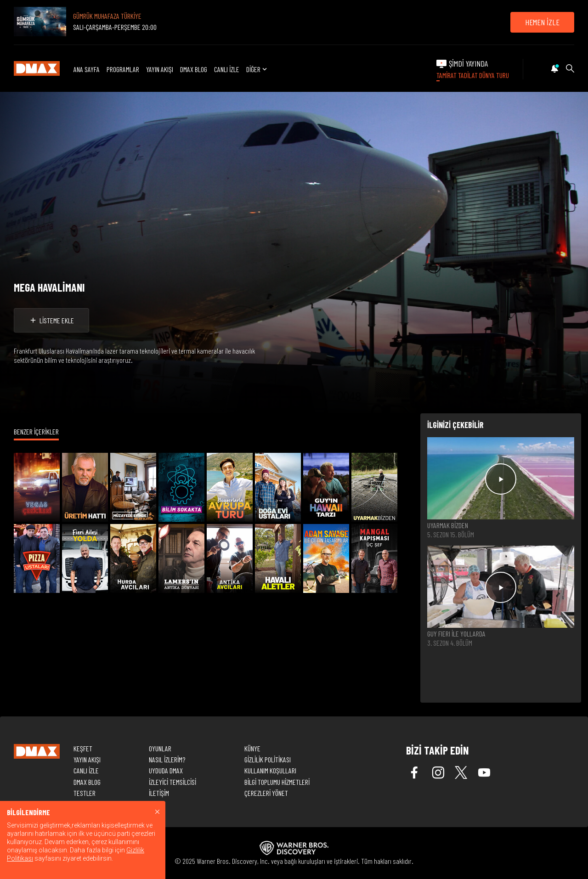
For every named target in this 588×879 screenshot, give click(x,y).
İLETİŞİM (159, 793)
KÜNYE (252, 748)
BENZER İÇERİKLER (36, 431)
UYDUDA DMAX (166, 770)
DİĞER (257, 69)
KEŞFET (83, 748)
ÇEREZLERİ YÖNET (266, 793)
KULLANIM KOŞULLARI (270, 770)
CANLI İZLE (227, 69)
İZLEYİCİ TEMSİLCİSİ (172, 782)
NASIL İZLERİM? (167, 759)
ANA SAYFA (87, 69)
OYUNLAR (160, 748)
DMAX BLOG (194, 69)
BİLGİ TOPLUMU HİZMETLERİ (277, 782)
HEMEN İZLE (542, 22)
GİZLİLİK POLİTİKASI (268, 759)
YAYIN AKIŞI (160, 69)
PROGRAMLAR (123, 69)
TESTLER (85, 793)
